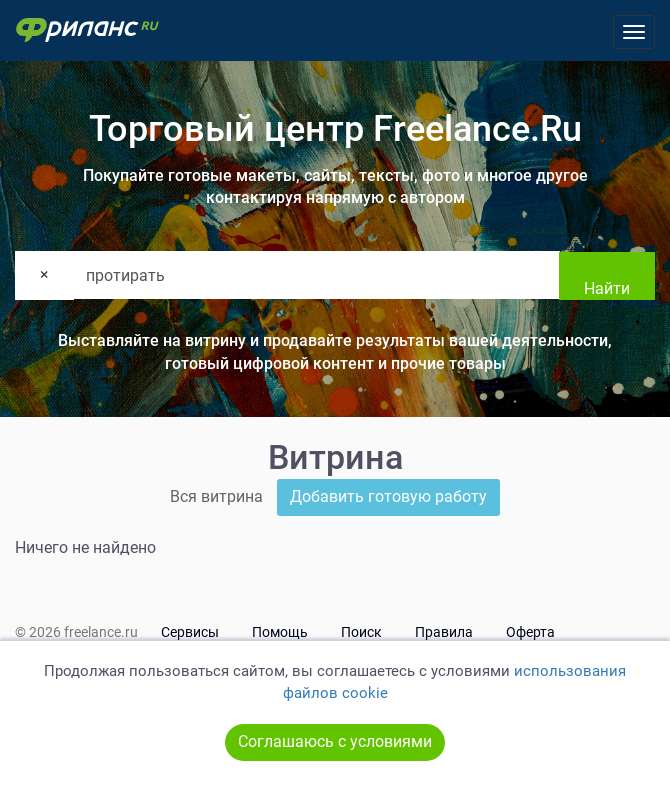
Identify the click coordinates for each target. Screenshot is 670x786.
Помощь (280, 632)
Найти (607, 288)
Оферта (530, 632)
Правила (444, 632)
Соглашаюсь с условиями (335, 741)
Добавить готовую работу (388, 496)
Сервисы (190, 632)
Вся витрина (216, 496)
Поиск (361, 632)
